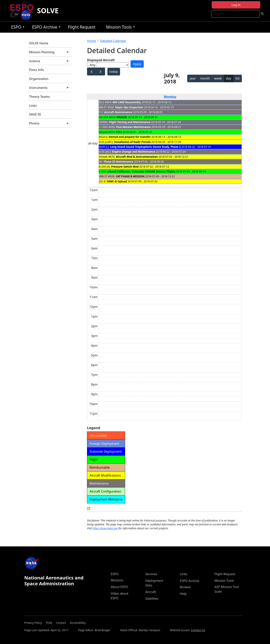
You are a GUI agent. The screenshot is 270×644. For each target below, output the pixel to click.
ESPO (17, 28)
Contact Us (198, 630)
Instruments (49, 89)
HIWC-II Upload (117, 181)
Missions (117, 580)
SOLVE (48, 11)
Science (49, 62)
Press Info (37, 70)
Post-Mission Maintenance (133, 127)
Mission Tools (120, 28)
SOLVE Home (39, 43)
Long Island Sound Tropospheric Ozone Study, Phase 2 (145, 147)
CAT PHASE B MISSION (130, 176)
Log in (236, 5)
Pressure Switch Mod (125, 167)
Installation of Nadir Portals (132, 142)
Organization (39, 79)
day (229, 78)
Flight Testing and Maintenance (130, 122)
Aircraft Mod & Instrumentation (137, 157)
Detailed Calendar (113, 41)
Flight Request (82, 27)
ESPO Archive (46, 28)
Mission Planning (49, 53)
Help (183, 594)
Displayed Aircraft (101, 60)
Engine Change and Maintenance (133, 152)
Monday (170, 97)
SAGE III (35, 114)
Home (91, 41)
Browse (185, 587)
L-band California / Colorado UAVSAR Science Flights (141, 171)
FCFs (119, 132)
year (193, 78)
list (238, 78)
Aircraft (151, 592)
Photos (49, 124)
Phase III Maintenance (118, 161)
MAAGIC (122, 117)
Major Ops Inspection (129, 107)
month (205, 78)
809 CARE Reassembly (127, 102)
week (218, 78)
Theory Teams (40, 97)
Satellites (152, 598)
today (114, 72)
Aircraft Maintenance (118, 112)
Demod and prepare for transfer (130, 137)
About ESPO (119, 587)
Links (33, 106)
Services (151, 574)
